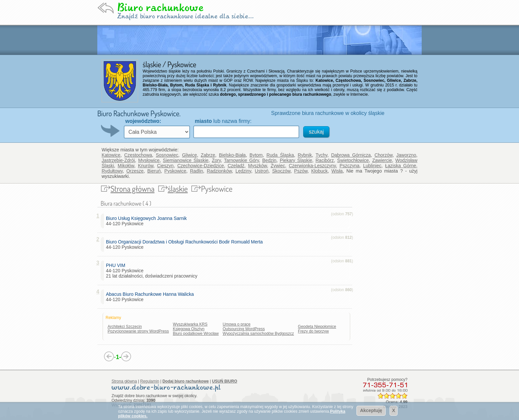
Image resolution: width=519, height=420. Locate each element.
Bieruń (154, 171)
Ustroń (262, 171)
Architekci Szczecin (125, 327)
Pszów (301, 171)
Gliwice (189, 155)
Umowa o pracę (237, 324)
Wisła (337, 171)
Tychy (321, 155)
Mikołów (126, 166)
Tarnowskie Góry (242, 160)
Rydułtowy (112, 171)
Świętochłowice (353, 160)
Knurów (146, 166)
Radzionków (219, 171)
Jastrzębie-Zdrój (118, 160)
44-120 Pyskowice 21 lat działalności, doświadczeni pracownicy (152, 271)
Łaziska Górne (401, 166)
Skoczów (281, 171)
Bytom (256, 155)
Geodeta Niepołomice (317, 327)
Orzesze (135, 171)
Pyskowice (175, 171)
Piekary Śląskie (296, 160)
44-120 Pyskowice (148, 221)
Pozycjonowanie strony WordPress (138, 331)
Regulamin (150, 381)
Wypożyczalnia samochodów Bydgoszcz (258, 334)
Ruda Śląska (280, 155)
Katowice (111, 155)
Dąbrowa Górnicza (351, 155)
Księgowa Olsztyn (189, 329)
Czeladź (236, 166)
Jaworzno (406, 155)
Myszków (258, 166)
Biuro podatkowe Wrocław (196, 334)
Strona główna (133, 189)
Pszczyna (350, 166)
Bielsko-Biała (232, 155)
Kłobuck (319, 171)
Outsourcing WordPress (244, 329)
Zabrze (208, 155)
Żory (216, 160)
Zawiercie (382, 160)
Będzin (269, 160)
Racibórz (325, 160)
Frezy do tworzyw (313, 331)
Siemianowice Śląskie (186, 160)
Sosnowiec (167, 155)
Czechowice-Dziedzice (201, 166)
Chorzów (383, 155)
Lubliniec (372, 166)
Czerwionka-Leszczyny (312, 166)
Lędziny (243, 171)
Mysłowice (149, 160)
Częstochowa (138, 155)
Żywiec (278, 166)
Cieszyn (165, 166)
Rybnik (305, 155)
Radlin (197, 171)
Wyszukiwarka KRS (190, 324)
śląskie (178, 189)
